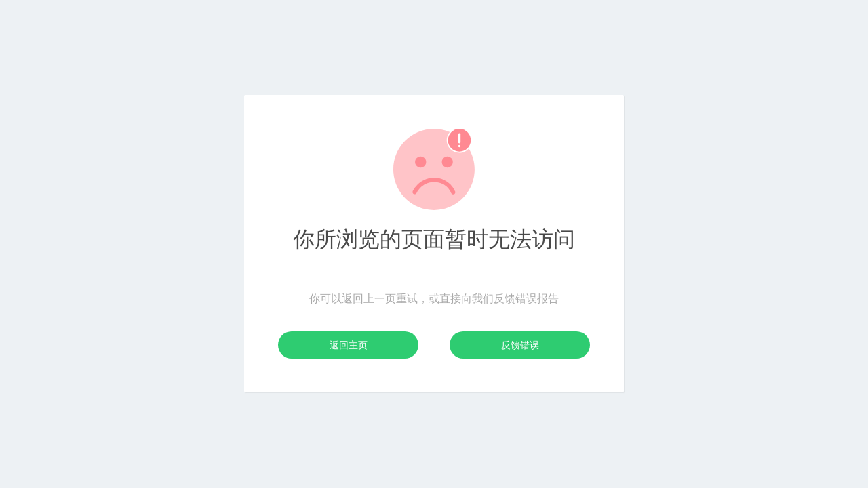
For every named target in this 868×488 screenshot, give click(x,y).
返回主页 (349, 345)
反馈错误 (520, 345)
